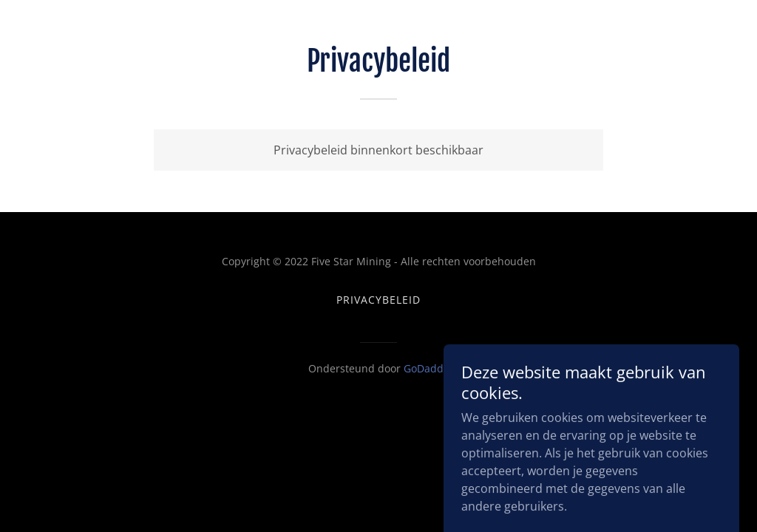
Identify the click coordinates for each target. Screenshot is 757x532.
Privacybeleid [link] (378, 300)
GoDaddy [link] (426, 368)
